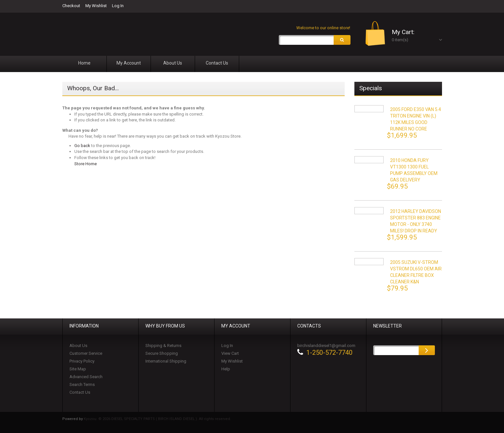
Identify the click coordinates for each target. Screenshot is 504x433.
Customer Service (86, 353)
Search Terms (82, 384)
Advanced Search (86, 377)
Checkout (71, 6)
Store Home (86, 164)
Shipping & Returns (163, 346)
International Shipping (166, 361)
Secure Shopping (162, 353)
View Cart (230, 353)
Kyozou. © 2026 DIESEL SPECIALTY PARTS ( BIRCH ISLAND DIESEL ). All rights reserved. (157, 419)
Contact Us (80, 392)
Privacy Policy (82, 361)
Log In (118, 6)
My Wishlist (96, 6)
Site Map (78, 369)
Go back (82, 146)
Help (226, 369)
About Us (78, 346)
